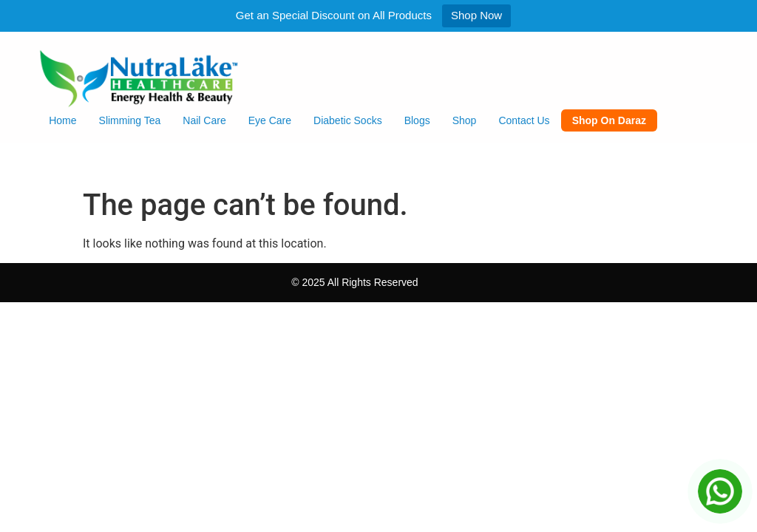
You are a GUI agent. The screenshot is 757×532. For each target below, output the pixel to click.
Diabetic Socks (348, 120)
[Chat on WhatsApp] (720, 491)
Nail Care (204, 120)
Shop (465, 120)
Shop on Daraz (609, 120)
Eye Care (270, 120)
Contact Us (524, 120)
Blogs (417, 120)
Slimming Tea (130, 120)
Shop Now (476, 15)
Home (62, 120)
